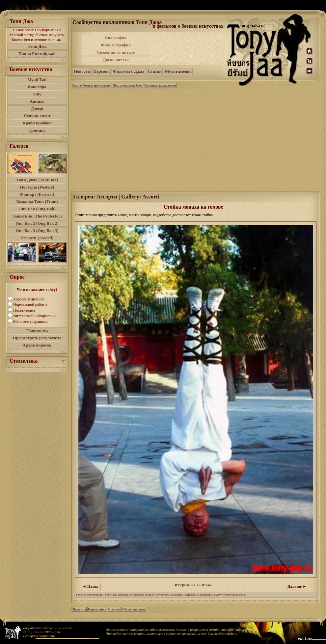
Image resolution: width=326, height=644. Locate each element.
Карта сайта (97, 609)
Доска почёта (116, 59)
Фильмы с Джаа (129, 71)
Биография (116, 38)
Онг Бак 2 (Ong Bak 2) (37, 223)
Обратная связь (134, 609)
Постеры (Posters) (37, 187)
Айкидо (37, 101)
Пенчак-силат (37, 116)
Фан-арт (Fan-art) (37, 194)
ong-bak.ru (35, 632)
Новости (82, 71)
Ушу (37, 94)
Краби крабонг (37, 123)
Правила (79, 609)
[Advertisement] (189, 49)
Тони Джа (37, 46)
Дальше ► (297, 586)
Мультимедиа (178, 71)
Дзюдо (37, 108)
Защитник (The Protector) (37, 216)
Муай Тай (37, 79)
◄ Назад (90, 586)
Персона (101, 71)
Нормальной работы (30, 305)
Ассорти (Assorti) (37, 238)
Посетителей (24, 310)
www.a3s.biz (63, 628)
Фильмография (116, 45)
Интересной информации (34, 316)
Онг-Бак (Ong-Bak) (37, 209)
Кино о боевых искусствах (91, 85)
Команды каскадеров (160, 85)
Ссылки (114, 609)
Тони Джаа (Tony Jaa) (37, 180)
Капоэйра (37, 87)
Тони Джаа (149, 22)
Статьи (155, 71)
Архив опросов (37, 345)
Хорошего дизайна (29, 299)
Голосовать (37, 331)
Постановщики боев (128, 85)
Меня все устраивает (31, 322)
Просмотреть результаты (37, 338)
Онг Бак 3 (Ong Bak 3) (37, 231)
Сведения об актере (116, 52)
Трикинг (37, 130)
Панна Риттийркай (37, 53)
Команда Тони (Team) (37, 202)
